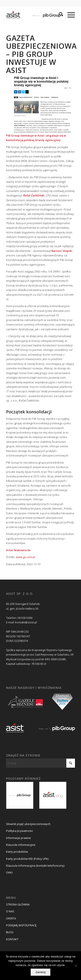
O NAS (10, 911)
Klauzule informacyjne (21, 845)
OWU (9, 872)
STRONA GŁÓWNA (18, 904)
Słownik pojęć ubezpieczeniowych (28, 824)
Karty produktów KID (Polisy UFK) (27, 859)
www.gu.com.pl (25, 557)
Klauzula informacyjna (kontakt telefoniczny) (35, 866)
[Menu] (69, 15)
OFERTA (11, 918)
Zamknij (40, 972)
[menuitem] (59, 15)
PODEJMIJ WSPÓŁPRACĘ (21, 925)
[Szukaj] (59, 15)
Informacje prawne (18, 838)
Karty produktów (17, 852)
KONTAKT (12, 939)
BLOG (10, 932)
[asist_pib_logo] (34, 15)
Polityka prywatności (19, 831)
